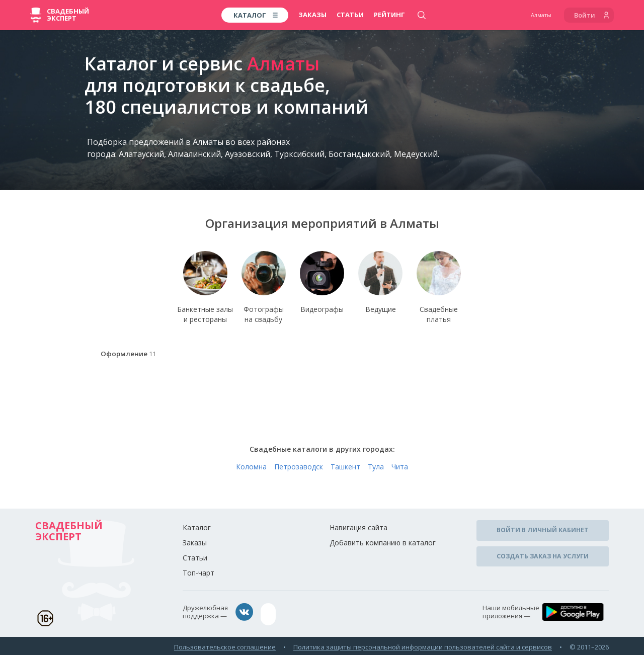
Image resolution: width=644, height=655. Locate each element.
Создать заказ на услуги (543, 554)
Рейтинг (389, 15)
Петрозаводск (299, 469)
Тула (376, 469)
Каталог (197, 529)
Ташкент (345, 469)
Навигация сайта (358, 529)
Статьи (350, 15)
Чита (400, 469)
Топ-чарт (198, 575)
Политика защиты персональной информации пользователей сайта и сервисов (423, 644)
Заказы (312, 15)
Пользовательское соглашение (225, 644)
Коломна (251, 469)
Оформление (127, 357)
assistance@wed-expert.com (315, 614)
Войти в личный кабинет (543, 531)
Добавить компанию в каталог (383, 545)
